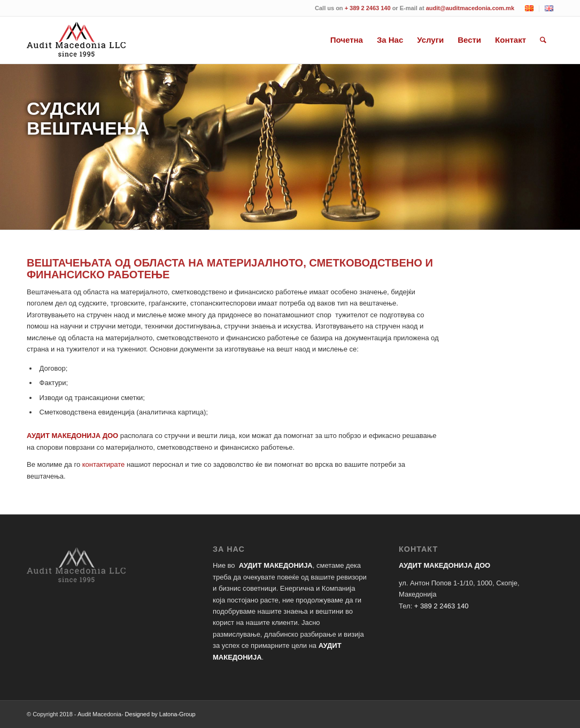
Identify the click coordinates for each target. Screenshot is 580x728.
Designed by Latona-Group (160, 714)
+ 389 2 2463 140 (368, 8)
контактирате (104, 464)
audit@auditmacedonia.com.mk (470, 8)
